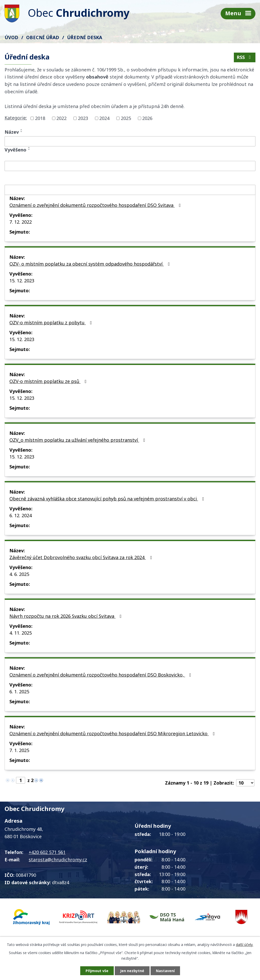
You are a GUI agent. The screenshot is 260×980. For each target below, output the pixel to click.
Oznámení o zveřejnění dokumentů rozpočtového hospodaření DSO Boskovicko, (101, 675)
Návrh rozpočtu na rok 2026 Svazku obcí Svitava (67, 616)
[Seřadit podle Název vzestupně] (22, 130)
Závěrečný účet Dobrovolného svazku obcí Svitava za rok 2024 (82, 557)
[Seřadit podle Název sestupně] (22, 132)
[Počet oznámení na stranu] (245, 783)
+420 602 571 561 (47, 852)
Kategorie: (16, 118)
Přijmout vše (97, 971)
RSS (245, 57)
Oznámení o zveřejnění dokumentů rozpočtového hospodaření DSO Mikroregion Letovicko (113, 733)
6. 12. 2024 (21, 515)
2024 (104, 118)
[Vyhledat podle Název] (130, 141)
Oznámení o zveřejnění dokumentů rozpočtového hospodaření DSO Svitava (96, 205)
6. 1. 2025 (19, 692)
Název (12, 132)
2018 (40, 118)
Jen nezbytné (132, 971)
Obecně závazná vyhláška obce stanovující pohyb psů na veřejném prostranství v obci (108, 499)
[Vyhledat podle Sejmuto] (130, 190)
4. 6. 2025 (19, 574)
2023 (83, 118)
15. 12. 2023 (22, 281)
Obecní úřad (43, 37)
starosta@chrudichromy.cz (58, 860)
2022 (61, 118)
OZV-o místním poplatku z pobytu (52, 323)
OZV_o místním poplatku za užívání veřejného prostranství (78, 440)
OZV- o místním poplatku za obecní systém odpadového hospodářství (91, 264)
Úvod (11, 37)
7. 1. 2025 (19, 750)
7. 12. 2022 (21, 222)
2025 (126, 118)
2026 (147, 118)
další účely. (245, 945)
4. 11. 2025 (21, 633)
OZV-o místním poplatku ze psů (49, 381)
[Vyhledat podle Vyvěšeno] (130, 166)
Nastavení (165, 971)
